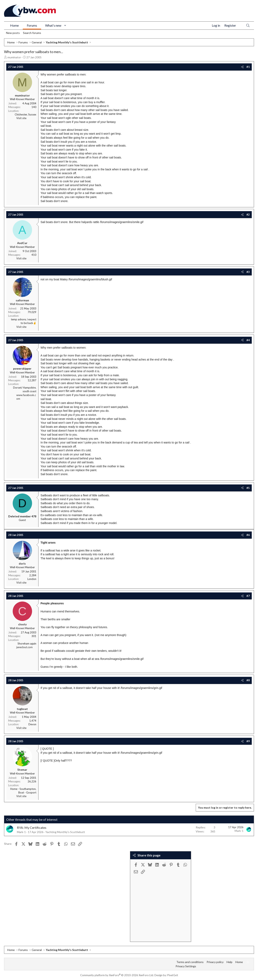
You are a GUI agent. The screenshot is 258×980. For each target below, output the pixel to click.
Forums (32, 25)
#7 (248, 596)
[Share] (242, 67)
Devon (32, 724)
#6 (248, 535)
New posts (13, 33)
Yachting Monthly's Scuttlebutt (65, 832)
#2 (248, 215)
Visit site (21, 118)
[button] (65, 25)
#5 (248, 488)
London (32, 579)
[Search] (248, 26)
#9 (248, 741)
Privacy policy (215, 962)
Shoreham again (27, 644)
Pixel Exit (173, 975)
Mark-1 (21, 832)
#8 (248, 680)
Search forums (32, 33)
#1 (248, 67)
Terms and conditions (190, 962)
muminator (14, 57)
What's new (53, 25)
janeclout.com (24, 647)
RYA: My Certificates (32, 827)
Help (229, 962)
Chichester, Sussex (25, 114)
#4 (248, 340)
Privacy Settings (186, 966)
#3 (248, 272)
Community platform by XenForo (117, 975)
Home (14, 25)
